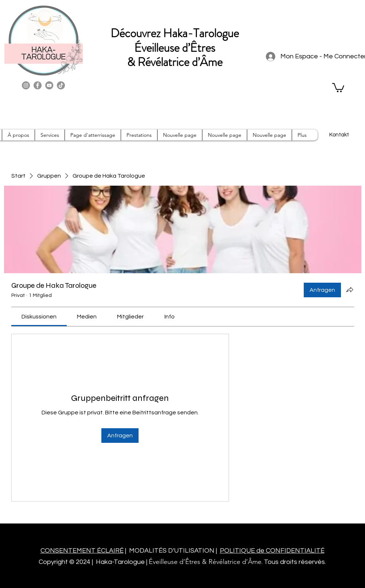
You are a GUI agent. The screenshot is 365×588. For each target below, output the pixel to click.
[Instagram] (26, 85)
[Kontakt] (339, 135)
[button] (338, 87)
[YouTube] (49, 85)
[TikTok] (61, 85)
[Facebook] (38, 85)
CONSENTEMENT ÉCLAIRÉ (82, 551)
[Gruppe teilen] (350, 290)
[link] (39, 317)
